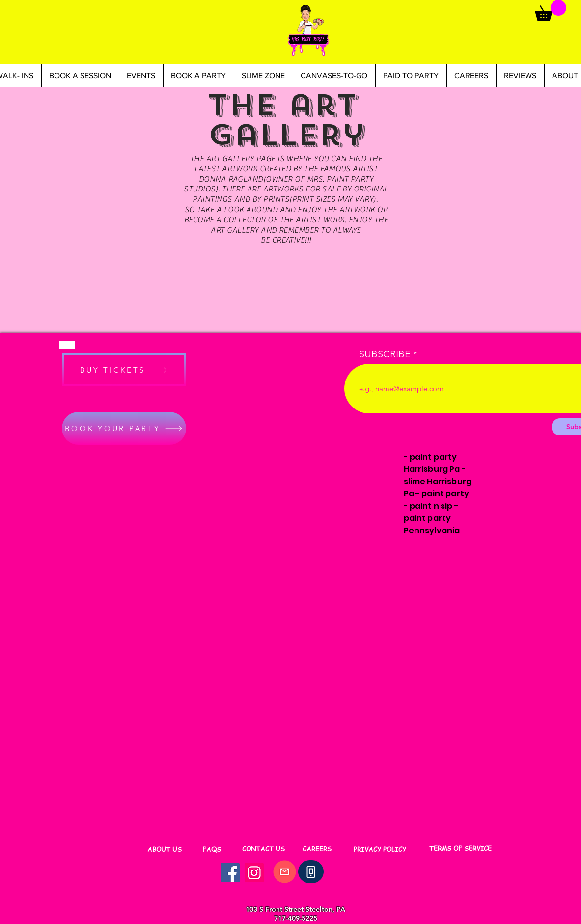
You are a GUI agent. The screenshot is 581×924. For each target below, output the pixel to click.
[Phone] (311, 872)
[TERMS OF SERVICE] (460, 848)
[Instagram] (254, 873)
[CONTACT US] (263, 849)
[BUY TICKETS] (124, 370)
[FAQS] (212, 849)
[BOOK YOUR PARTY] (124, 428)
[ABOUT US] (165, 849)
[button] (551, 11)
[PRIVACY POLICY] (380, 849)
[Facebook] (230, 873)
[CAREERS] (317, 849)
